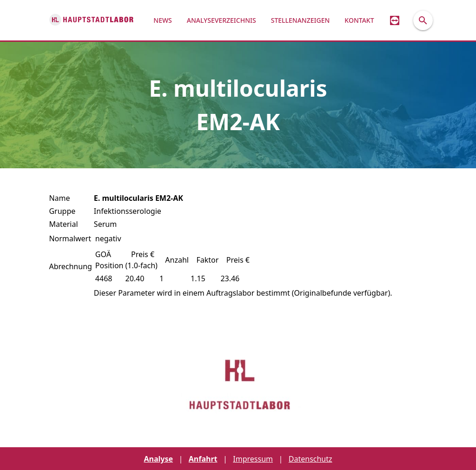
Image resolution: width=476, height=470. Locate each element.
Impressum (253, 459)
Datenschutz (311, 459)
